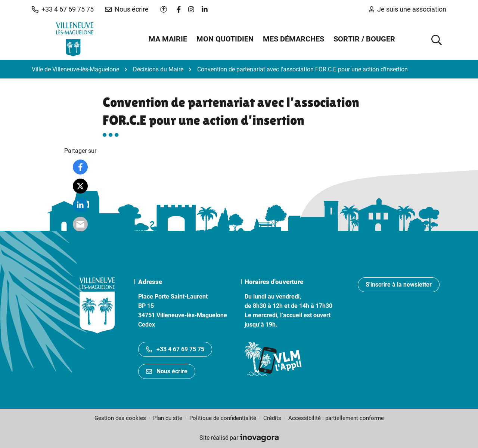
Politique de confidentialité (223, 418)
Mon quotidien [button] (225, 39)
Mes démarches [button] (294, 39)
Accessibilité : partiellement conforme (336, 418)
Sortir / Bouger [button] (364, 39)
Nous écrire (167, 371)
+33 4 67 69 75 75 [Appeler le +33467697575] (175, 349)
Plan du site (168, 418)
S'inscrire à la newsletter (399, 285)
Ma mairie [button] (168, 39)
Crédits (272, 418)
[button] (63, 9)
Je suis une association (408, 9)
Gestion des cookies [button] (120, 418)
